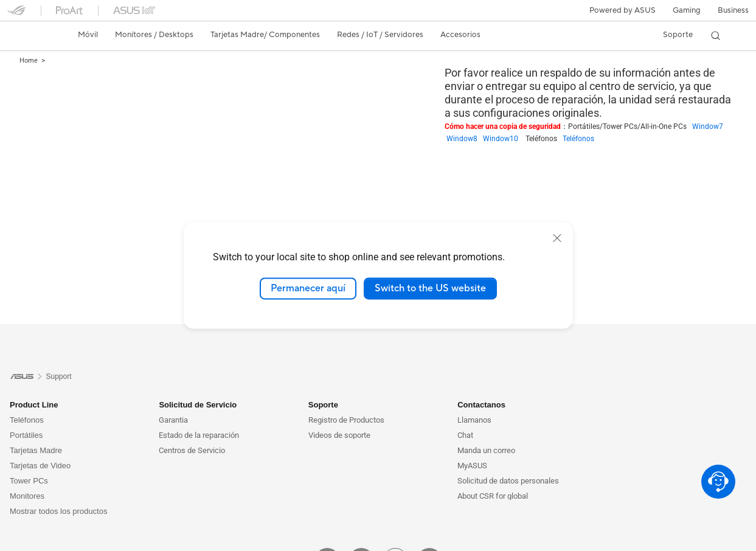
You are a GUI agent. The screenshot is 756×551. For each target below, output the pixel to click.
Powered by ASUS (622, 10)
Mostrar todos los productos (58, 511)
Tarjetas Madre (36, 450)
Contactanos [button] (481, 405)
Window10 (504, 139)
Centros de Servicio (192, 450)
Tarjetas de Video (40, 466)
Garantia (173, 420)
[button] (687, 10)
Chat (465, 435)
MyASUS (472, 466)
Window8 (465, 139)
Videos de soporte (339, 435)
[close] (557, 238)
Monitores (27, 496)
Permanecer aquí (308, 288)
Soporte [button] (323, 405)
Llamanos (474, 420)
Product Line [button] (34, 405)
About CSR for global (493, 496)
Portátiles (26, 435)
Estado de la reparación (199, 435)
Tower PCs (29, 481)
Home (29, 61)
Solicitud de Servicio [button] (198, 405)
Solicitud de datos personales (508, 481)
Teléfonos (578, 139)
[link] (28, 35)
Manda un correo (486, 450)
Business (733, 10)
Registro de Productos (346, 420)
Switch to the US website (430, 288)
